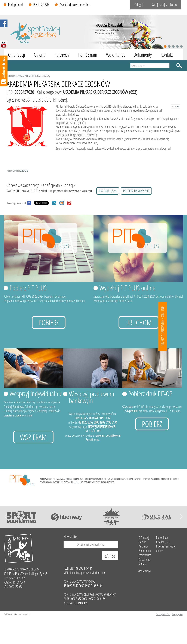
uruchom (139, 322)
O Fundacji (16, 55)
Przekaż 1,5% (41, 5)
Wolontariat (115, 55)
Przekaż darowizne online (163, 326)
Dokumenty (143, 55)
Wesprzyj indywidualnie (36, 394)
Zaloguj (139, 5)
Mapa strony (144, 571)
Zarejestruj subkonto (164, 5)
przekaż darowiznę (136, 191)
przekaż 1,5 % (108, 191)
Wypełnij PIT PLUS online (127, 288)
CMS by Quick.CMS (163, 614)
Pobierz (49, 322)
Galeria (40, 55)
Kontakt (167, 55)
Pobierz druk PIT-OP (150, 394)
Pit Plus (69, 479)
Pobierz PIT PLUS (28, 288)
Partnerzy (62, 55)
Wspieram (33, 437)
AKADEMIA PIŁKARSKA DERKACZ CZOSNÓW (34, 76)
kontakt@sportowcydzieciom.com (88, 573)
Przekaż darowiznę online (75, 5)
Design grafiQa (178, 614)
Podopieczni (15, 5)
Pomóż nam (88, 55)
